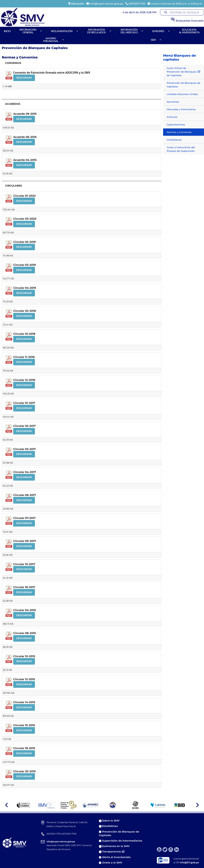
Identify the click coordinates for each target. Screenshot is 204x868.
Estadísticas (110, 826)
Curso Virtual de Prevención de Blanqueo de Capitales (183, 72)
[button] (7, 805)
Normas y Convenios (179, 132)
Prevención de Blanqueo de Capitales (183, 85)
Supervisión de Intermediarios (122, 841)
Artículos (172, 117)
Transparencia (113, 852)
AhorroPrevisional (54, 40)
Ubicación (78, 4)
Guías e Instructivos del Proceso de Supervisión (181, 149)
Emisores (161, 31)
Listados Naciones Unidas (182, 94)
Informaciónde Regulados (99, 31)
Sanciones (173, 102)
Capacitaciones (176, 124)
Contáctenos (174, 140)
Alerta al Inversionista (116, 857)
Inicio (7, 31)
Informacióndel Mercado (132, 31)
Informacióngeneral (31, 31)
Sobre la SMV (111, 821)
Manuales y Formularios (181, 109)
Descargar (24, 78)
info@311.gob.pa (189, 862)
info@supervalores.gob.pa (61, 841)
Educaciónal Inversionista (189, 31)
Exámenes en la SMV (116, 846)
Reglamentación (65, 31)
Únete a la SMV (112, 863)
